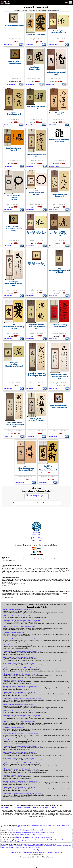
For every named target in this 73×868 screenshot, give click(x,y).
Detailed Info (8, 45)
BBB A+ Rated (36, 540)
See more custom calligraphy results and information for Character (37, 503)
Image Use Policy (16, 852)
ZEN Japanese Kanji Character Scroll (36, 107)
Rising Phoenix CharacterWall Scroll (14, 149)
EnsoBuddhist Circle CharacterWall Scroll (37, 193)
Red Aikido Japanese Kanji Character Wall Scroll (59, 326)
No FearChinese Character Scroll (14, 113)
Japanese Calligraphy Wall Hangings (34, 846)
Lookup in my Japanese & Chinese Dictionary (38, 496)
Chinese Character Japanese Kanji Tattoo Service (59, 141)
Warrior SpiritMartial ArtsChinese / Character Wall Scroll (14, 364)
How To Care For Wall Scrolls (10, 834)
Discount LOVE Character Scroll (36, 35)
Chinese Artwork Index (64, 846)
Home (14, 830)
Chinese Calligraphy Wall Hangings (12, 846)
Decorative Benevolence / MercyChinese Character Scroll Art (37, 233)
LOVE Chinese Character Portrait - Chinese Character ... (19, 616)
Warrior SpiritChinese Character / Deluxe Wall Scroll (14, 284)
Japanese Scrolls (51, 846)
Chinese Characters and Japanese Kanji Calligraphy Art (19, 645)
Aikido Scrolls (47, 825)
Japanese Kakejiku (27, 844)
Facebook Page (37, 538)
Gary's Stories (35, 837)
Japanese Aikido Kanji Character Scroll (59, 114)
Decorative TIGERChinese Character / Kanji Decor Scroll (59, 234)
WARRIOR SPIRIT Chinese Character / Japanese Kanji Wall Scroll (14, 425)
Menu (68, 2)
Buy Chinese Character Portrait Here (13, 633)
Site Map (36, 850)
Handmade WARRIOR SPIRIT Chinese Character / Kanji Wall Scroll (36, 375)
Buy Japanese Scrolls (24, 825)
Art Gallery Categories (23, 830)
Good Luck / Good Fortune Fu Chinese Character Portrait (59, 407)
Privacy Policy (27, 852)
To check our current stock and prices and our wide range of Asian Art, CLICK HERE (30, 807)
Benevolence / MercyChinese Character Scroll (59, 32)
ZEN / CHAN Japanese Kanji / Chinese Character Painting (36, 264)
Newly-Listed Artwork (37, 830)
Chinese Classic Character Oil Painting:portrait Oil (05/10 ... (20, 627)
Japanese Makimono (39, 844)
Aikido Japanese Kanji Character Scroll (37, 155)
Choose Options (54, 166)
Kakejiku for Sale (37, 825)
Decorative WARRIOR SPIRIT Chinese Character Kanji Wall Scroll (59, 377)
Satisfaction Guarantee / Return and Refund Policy (47, 852)
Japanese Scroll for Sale (33, 847)
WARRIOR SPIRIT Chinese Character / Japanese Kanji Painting (14, 229)
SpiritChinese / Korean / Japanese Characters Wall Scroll (26, 468)
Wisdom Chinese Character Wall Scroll (56, 73)
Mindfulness (5, 847)
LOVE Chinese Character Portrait (14, 26)
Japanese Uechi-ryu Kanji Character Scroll (59, 195)
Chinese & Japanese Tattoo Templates (31, 834)
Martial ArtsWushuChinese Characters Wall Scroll (48, 468)
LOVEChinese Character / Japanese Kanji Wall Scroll (14, 327)
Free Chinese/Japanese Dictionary (57, 840)
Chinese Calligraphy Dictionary (10, 841)
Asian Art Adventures (46, 837)
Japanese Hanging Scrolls (17, 847)
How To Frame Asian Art (39, 840)
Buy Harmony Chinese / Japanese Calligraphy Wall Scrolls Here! (22, 651)
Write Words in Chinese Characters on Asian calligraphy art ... (21, 639)
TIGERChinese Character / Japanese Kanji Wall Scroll (59, 270)
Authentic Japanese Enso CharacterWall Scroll (14, 198)
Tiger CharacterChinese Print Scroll (35, 68)
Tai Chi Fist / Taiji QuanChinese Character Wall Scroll (36, 420)
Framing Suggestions (24, 840)
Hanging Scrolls (51, 844)
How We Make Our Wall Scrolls (22, 833)
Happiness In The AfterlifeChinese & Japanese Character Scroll (37, 327)
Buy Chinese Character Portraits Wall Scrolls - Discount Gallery (21, 620)
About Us (18, 837)
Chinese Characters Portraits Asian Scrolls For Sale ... (19, 610)
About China (26, 837)
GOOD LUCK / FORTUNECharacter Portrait (15, 63)
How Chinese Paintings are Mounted (43, 833)
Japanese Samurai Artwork (15, 827)
